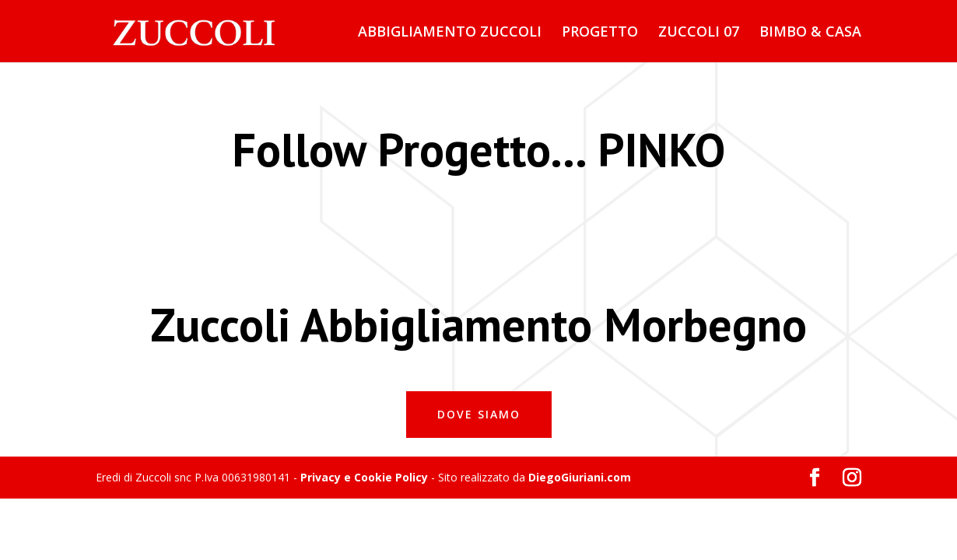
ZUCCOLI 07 (699, 33)
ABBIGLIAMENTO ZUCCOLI (450, 33)
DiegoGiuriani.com (580, 477)
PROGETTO (600, 33)
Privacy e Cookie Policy (364, 477)
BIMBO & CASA (810, 33)
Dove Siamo (479, 414)
